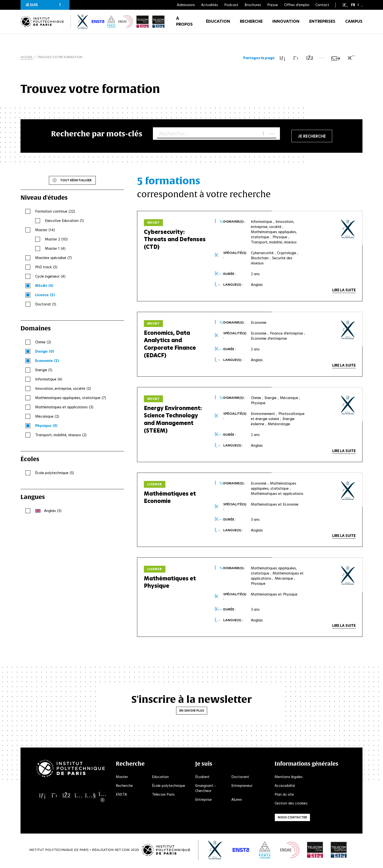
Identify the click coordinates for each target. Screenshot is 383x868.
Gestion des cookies (291, 804)
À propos (184, 24)
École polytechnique (169, 787)
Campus (354, 24)
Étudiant (202, 778)
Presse (273, 5)
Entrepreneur (242, 787)
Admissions (186, 5)
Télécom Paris (163, 796)
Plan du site (284, 796)
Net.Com (122, 851)
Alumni (237, 801)
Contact (322, 5)
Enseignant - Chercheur (206, 789)
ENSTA (121, 796)
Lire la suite (344, 291)
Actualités (210, 5)
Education (160, 778)
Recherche (251, 24)
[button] (45, 5)
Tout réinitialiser (76, 181)
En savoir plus (192, 712)
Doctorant (240, 778)
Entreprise (203, 801)
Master (122, 778)
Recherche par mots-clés (97, 135)
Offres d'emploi (297, 5)
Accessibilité (285, 787)
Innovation (286, 24)
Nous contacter (292, 819)
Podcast (231, 5)
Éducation (218, 24)
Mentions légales (289, 778)
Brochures (253, 5)
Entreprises (322, 24)
